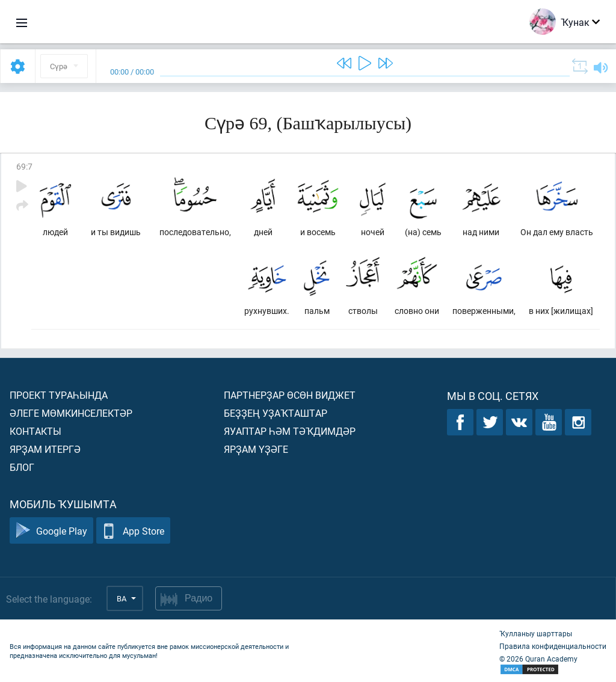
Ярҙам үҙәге (256, 449)
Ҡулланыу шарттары (536, 633)
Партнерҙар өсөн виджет (290, 395)
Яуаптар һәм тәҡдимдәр (290, 431)
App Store (133, 531)
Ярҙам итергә (45, 449)
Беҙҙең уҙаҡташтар (276, 413)
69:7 (24, 166)
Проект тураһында (59, 395)
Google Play (51, 531)
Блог (22, 467)
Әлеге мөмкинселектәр (71, 413)
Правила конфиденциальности (553, 646)
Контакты (35, 431)
